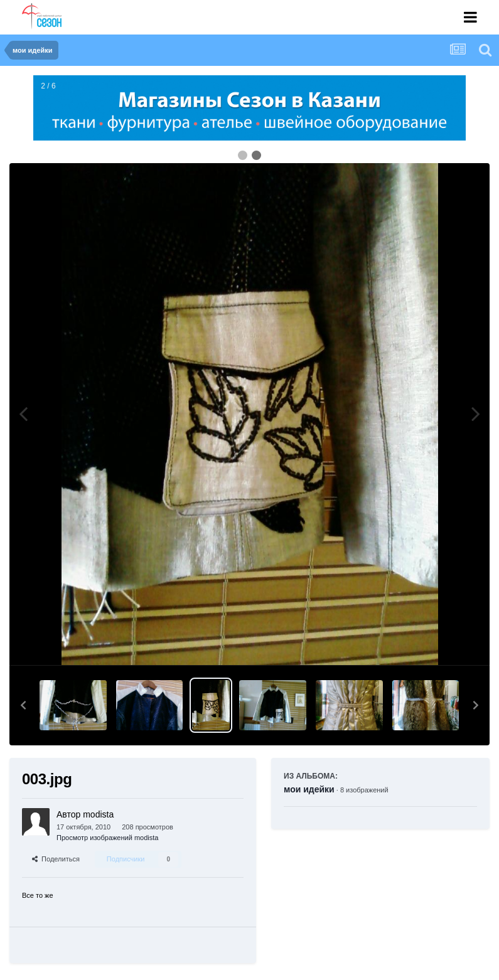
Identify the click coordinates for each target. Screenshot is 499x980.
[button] (23, 705)
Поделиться (56, 859)
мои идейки (309, 789)
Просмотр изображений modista (107, 838)
